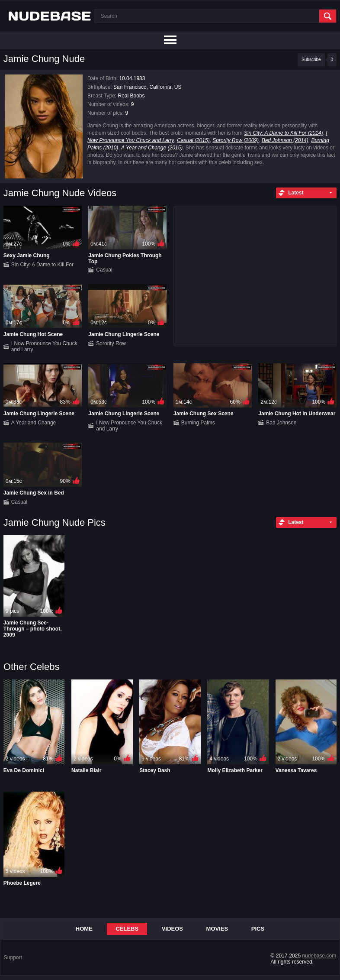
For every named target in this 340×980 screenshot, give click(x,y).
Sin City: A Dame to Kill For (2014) (284, 133)
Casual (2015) (193, 140)
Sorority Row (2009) (236, 140)
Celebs (127, 929)
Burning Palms (198, 423)
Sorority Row (111, 343)
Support (13, 957)
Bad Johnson (281, 423)
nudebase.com (319, 956)
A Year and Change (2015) (152, 148)
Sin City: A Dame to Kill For (42, 265)
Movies (217, 929)
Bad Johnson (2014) (285, 140)
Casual (104, 270)
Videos (172, 929)
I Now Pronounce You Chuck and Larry (44, 346)
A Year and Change (34, 423)
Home (84, 929)
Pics (258, 929)
